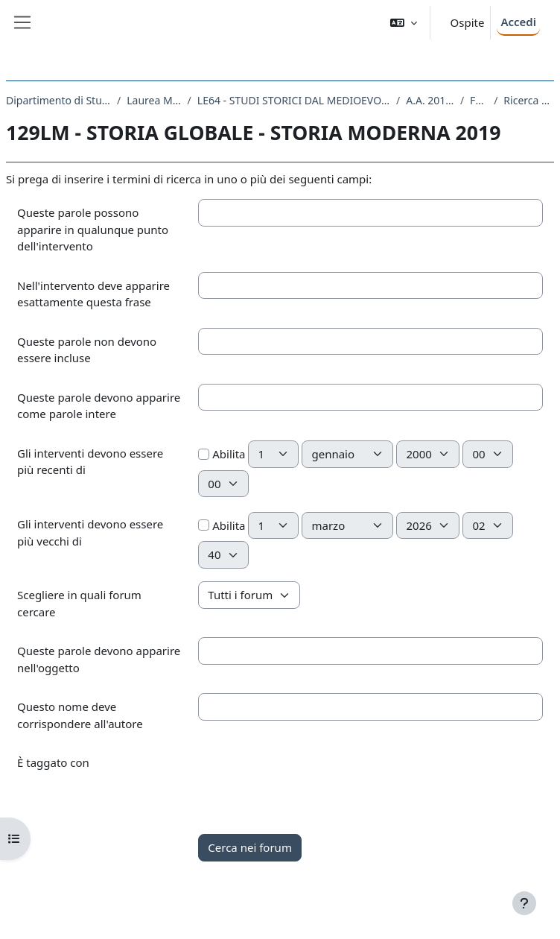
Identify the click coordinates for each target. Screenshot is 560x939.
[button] (404, 23)
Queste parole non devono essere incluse (87, 350)
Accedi (518, 22)
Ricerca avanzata (529, 100)
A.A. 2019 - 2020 (430, 100)
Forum (479, 100)
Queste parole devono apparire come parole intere (99, 406)
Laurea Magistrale (154, 100)
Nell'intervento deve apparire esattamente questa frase (93, 294)
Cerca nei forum (250, 847)
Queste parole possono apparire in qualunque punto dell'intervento (93, 229)
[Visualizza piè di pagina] (524, 903)
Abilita (222, 454)
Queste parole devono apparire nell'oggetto (99, 659)
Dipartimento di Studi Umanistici (58, 100)
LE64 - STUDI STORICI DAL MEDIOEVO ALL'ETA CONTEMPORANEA (294, 100)
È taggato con (53, 762)
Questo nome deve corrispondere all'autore (80, 715)
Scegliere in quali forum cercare (79, 603)
